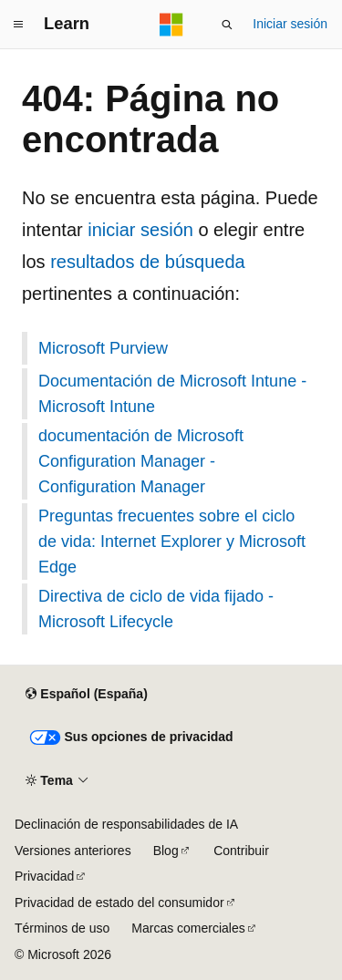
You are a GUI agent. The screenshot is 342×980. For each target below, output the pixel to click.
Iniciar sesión (290, 24)
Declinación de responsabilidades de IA (126, 824)
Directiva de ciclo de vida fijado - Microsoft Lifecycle (156, 609)
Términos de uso (62, 928)
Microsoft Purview (103, 348)
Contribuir (241, 851)
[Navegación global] (18, 25)
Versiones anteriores (73, 851)
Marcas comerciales (188, 928)
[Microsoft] (171, 25)
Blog (166, 851)
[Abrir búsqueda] (227, 25)
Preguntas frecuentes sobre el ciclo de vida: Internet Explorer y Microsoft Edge (172, 542)
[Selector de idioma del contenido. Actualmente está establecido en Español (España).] (86, 695)
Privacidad (44, 876)
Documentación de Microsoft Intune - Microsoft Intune (172, 394)
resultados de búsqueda (148, 262)
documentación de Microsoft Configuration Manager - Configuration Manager (141, 461)
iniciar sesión (140, 230)
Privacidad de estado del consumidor (119, 903)
